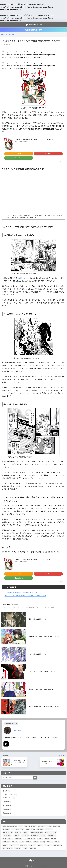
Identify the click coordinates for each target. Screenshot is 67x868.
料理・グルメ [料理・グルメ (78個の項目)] (14, 845)
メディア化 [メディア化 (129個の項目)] (52, 836)
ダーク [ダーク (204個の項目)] (18, 833)
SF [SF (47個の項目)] (21, 826)
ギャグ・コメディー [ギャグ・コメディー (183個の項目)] (18, 829)
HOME (33, 861)
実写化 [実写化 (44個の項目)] (29, 842)
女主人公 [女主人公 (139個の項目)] (6, 842)
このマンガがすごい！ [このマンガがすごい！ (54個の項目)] (45, 826)
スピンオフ (21, 607)
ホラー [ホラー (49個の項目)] (16, 836)
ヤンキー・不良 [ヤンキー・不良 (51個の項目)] (8, 839)
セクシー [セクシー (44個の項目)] (49, 829)
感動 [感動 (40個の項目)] (5, 845)
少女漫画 (7, 805)
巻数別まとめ (10, 798)
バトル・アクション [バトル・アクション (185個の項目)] (37, 833)
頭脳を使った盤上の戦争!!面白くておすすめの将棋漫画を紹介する (27, 596)
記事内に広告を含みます (34, 30)
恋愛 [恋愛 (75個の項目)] (57, 842)
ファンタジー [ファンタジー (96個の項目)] (7, 836)
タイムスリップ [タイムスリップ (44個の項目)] (8, 833)
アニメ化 (12, 607)
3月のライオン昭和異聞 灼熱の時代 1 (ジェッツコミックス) (34, 139)
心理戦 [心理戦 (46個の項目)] (50, 842)
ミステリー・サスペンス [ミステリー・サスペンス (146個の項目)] (38, 836)
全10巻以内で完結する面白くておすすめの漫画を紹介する (24, 592)
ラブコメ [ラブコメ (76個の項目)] (18, 839)
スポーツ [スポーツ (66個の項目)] (40, 829)
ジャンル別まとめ (11, 795)
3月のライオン (23, 278)
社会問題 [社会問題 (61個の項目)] (48, 845)
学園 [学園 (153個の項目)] (15, 842)
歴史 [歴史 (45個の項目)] (40, 845)
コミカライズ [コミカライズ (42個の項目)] (30, 829)
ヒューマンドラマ (43, 607)
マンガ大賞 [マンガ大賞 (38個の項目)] (25, 836)
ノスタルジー (31, 607)
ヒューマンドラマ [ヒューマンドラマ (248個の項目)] (51, 833)
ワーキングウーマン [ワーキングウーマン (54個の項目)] (29, 839)
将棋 (53, 607)
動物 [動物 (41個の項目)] (54, 839)
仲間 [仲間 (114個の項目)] (40, 839)
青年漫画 (15, 604)
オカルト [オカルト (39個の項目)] (6, 829)
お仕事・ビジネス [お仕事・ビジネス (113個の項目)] (30, 826)
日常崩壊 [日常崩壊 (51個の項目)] (24, 845)
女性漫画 (7, 802)
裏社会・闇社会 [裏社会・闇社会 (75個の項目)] (8, 848)
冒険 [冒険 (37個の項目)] (47, 839)
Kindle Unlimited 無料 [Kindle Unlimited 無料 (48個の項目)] (10, 826)
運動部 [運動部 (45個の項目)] (17, 848)
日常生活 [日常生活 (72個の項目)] (32, 845)
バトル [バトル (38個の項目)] (26, 833)
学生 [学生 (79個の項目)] (22, 842)
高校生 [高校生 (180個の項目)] (33, 848)
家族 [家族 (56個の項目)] (36, 842)
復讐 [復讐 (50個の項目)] (43, 842)
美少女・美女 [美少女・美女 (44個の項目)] (57, 845)
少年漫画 (7, 809)
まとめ (6, 791)
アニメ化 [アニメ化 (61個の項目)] (56, 826)
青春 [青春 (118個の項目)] (25, 848)
